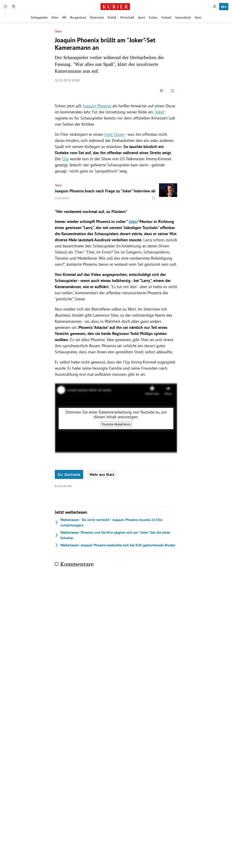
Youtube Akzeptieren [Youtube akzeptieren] (116, 424)
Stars (198, 17)
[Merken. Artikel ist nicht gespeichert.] (173, 91)
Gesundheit (183, 17)
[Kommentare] (162, 91)
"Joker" (160, 112)
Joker (133, 221)
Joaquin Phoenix (97, 106)
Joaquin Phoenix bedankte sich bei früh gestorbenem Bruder (115, 545)
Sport (141, 17)
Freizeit (166, 17)
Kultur (153, 17)
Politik (112, 17)
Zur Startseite (69, 474)
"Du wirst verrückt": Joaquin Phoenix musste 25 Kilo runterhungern (109, 522)
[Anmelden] (215, 7)
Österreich (97, 17)
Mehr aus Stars (102, 474)
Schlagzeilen (39, 17)
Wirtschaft (127, 17)
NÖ (64, 17)
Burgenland (78, 17)
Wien (55, 17)
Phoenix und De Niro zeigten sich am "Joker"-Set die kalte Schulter (112, 535)
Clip (65, 159)
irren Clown (114, 134)
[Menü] (5, 7)
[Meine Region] (14, 7)
